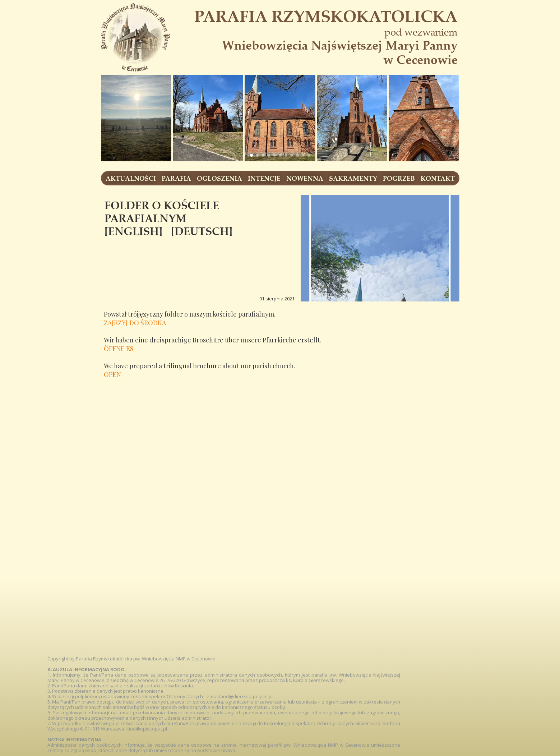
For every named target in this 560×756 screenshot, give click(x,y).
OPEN (112, 374)
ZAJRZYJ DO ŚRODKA (135, 323)
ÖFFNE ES (119, 349)
